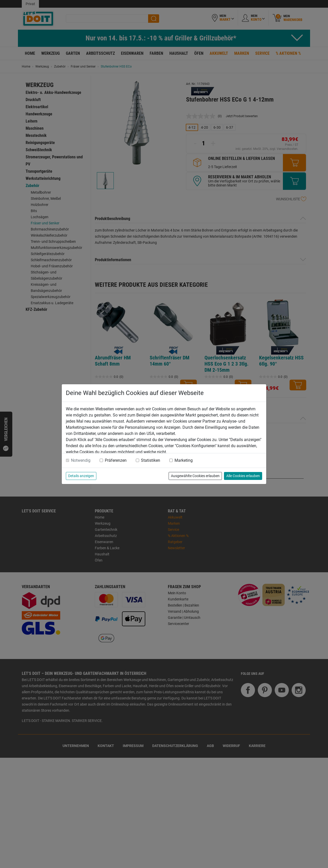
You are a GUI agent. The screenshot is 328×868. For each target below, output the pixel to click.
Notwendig (81, 460)
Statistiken (151, 460)
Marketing (184, 460)
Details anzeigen (81, 476)
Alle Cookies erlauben (243, 476)
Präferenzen (116, 460)
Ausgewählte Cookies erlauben (195, 476)
